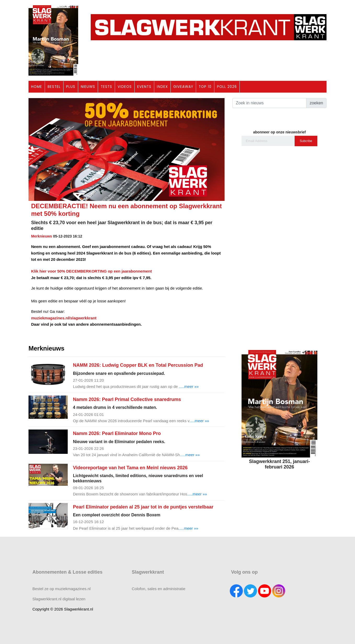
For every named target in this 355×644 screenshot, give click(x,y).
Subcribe (306, 141)
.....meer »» (189, 386)
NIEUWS (88, 87)
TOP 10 (205, 87)
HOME (37, 87)
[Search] (269, 103)
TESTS (106, 87)
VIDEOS (125, 87)
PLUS (71, 87)
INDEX (162, 87)
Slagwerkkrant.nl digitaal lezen (59, 599)
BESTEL (54, 87)
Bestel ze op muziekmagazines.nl (62, 589)
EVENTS (144, 87)
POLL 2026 (227, 87)
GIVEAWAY (183, 87)
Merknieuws (42, 236)
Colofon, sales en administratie (159, 589)
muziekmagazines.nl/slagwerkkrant (64, 318)
